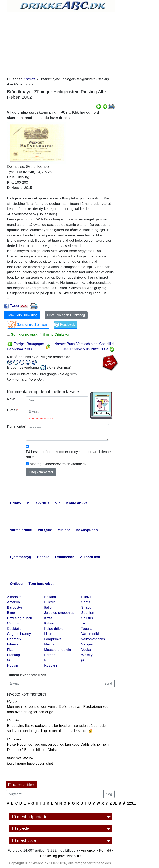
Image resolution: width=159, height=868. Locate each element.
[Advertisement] (61, 43)
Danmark (14, 639)
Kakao (49, 623)
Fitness (13, 644)
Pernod (50, 655)
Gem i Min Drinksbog (22, 315)
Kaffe (48, 618)
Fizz (10, 650)
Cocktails (14, 629)
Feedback (67, 325)
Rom (48, 660)
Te (83, 623)
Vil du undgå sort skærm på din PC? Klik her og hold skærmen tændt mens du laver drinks (53, 115)
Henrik (12, 701)
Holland (50, 597)
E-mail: (13, 410)
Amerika (13, 602)
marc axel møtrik (20, 758)
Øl (83, 660)
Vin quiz (87, 644)
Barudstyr (15, 608)
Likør (48, 634)
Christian (14, 739)
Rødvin (87, 597)
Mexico (50, 644)
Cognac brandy (19, 634)
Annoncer (89, 851)
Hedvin (13, 665)
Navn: (12, 399)
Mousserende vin (57, 650)
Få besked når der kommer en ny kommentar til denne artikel (68, 454)
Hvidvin (50, 602)
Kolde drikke (54, 629)
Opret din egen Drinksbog (66, 315)
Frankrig (13, 655)
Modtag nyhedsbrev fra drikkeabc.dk (58, 464)
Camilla (13, 720)
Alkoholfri (14, 597)
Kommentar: (15, 427)
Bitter (11, 613)
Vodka (86, 650)
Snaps (86, 608)
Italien (49, 608)
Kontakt (105, 851)
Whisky (87, 655)
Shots (86, 602)
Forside (30, 79)
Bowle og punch (20, 618)
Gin (10, 660)
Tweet (14, 306)
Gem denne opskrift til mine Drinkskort (40, 335)
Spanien (88, 613)
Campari (14, 623)
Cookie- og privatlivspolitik (60, 856)
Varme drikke (91, 634)
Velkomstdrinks (93, 639)
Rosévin (50, 665)
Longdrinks (53, 639)
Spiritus (87, 618)
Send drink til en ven (32, 325)
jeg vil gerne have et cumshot (30, 763)
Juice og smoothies (59, 613)
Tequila (87, 629)
